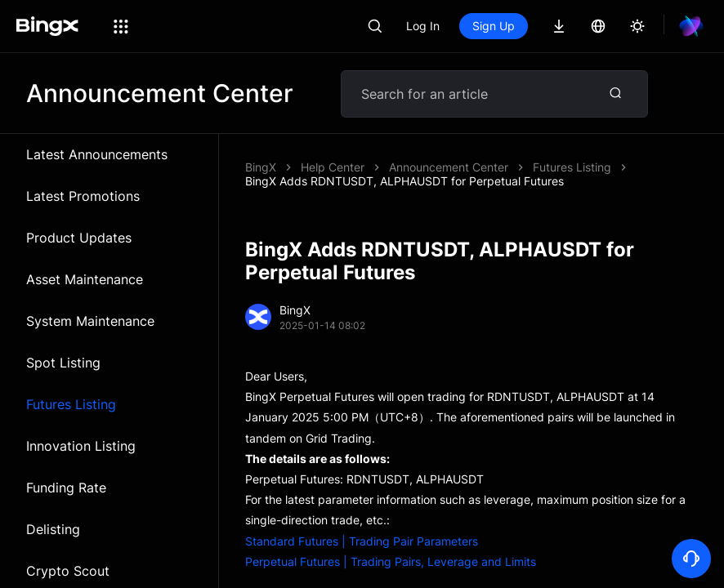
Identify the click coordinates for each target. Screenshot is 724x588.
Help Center (333, 167)
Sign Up (494, 26)
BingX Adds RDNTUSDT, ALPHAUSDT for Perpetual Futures (548, 167)
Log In (423, 26)
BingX (261, 167)
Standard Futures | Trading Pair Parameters (362, 527)
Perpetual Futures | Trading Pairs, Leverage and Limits (391, 548)
